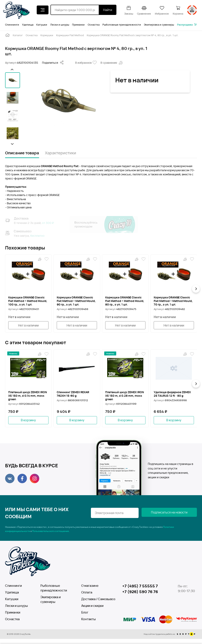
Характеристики (61, 153)
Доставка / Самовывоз (96, 600)
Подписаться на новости (177, 514)
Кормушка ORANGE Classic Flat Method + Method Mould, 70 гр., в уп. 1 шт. (173, 301)
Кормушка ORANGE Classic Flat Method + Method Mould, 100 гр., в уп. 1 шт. (28, 301)
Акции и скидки (92, 607)
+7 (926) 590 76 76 (141, 593)
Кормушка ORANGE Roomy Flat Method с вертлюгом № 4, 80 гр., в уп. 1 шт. (133, 35)
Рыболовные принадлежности (122, 25)
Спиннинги (12, 25)
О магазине (90, 587)
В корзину (28, 421)
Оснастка (94, 25)
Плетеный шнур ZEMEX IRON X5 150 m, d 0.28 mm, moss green (124, 396)
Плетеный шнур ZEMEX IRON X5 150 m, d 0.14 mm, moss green (27, 396)
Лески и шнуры (60, 25)
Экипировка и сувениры (159, 25)
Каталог (18, 35)
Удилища (28, 25)
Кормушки (47, 35)
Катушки (42, 25)
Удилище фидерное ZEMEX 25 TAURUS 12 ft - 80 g (174, 395)
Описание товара (22, 153)
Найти (108, 10)
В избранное (86, 63)
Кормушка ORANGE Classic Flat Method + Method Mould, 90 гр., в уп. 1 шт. (76, 301)
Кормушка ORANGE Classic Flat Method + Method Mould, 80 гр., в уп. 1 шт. (125, 301)
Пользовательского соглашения (51, 532)
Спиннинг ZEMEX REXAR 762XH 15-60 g (74, 395)
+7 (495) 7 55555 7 (140, 587)
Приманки (78, 25)
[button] (12, 69)
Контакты (89, 620)
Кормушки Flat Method (70, 35)
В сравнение (112, 63)
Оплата (87, 593)
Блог (85, 614)
